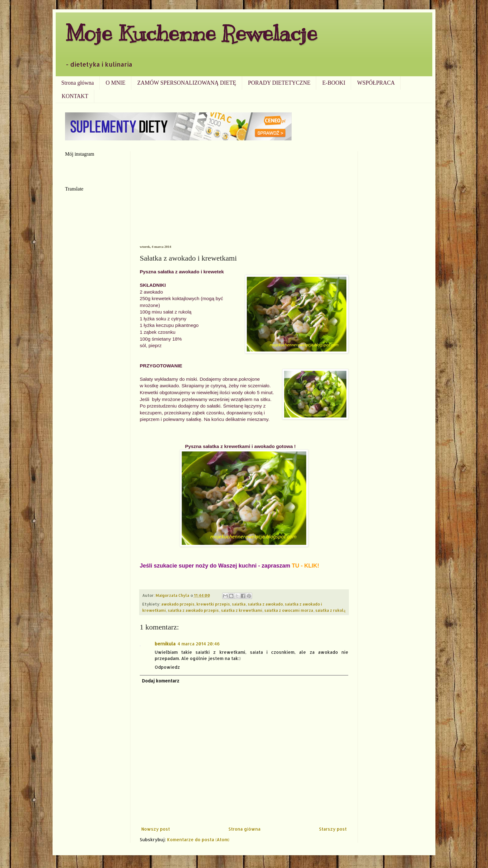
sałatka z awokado (265, 604)
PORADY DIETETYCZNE (279, 83)
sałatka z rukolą (330, 610)
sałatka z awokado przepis (193, 610)
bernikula (165, 644)
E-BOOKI (334, 83)
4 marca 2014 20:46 (199, 644)
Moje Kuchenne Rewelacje (191, 33)
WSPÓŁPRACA (376, 83)
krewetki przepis (213, 604)
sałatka (239, 604)
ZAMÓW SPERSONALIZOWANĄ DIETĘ (187, 83)
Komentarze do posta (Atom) (198, 840)
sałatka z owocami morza (289, 610)
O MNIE (115, 83)
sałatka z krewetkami (242, 610)
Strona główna (77, 83)
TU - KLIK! (306, 566)
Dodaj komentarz (161, 681)
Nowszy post (156, 829)
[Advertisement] (244, 198)
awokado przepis (178, 604)
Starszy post (333, 829)
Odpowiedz (167, 667)
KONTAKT (75, 96)
